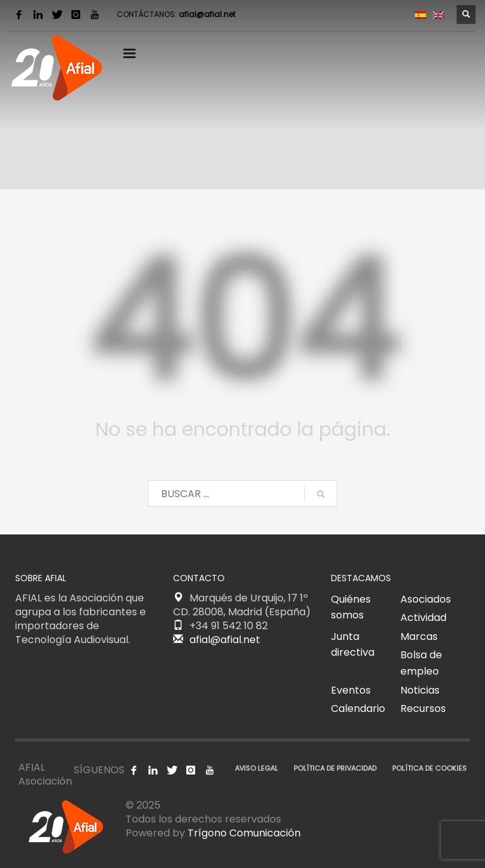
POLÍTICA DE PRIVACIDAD (335, 768)
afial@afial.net (207, 14)
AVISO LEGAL (256, 768)
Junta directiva (353, 645)
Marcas (419, 636)
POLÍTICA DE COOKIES (429, 768)
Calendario (358, 708)
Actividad (423, 618)
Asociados (426, 599)
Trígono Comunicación (244, 833)
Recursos (423, 708)
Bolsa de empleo (421, 663)
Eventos (351, 690)
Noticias (420, 690)
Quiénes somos (351, 607)
